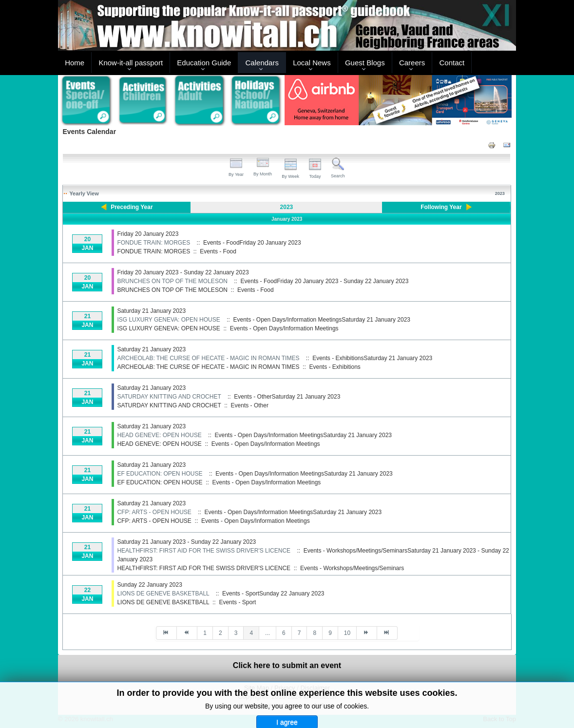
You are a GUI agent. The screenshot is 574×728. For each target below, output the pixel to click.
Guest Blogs (365, 63)
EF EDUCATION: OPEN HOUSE (160, 474)
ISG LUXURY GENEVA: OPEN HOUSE (168, 320)
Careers (412, 63)
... (268, 633)
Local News (312, 63)
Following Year (441, 207)
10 (347, 633)
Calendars (262, 63)
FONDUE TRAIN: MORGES (153, 243)
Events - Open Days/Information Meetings (284, 328)
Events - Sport (237, 602)
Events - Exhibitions (335, 367)
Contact (452, 63)
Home (75, 63)
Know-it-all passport (131, 63)
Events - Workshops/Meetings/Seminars (352, 568)
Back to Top (499, 719)
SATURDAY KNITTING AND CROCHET (169, 397)
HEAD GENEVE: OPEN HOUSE (159, 435)
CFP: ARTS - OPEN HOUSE (154, 512)
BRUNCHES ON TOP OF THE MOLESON (172, 281)
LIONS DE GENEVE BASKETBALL (163, 594)
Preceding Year (132, 207)
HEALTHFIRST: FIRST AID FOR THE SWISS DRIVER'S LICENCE (204, 551)
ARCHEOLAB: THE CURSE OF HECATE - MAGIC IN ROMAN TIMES (208, 358)
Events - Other (250, 405)
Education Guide (204, 63)
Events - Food (218, 251)
